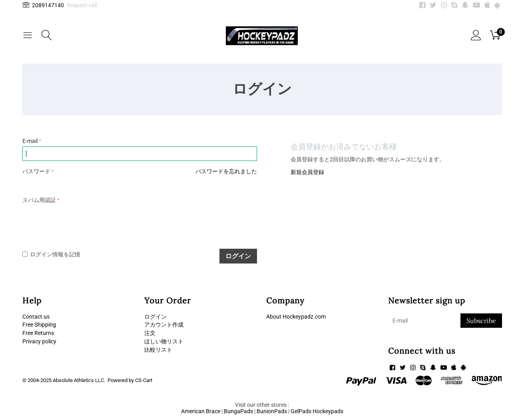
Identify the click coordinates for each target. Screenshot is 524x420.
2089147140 (43, 5)
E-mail (30, 141)
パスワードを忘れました (226, 171)
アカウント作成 (164, 325)
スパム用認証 (39, 200)
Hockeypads (328, 411)
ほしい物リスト (164, 341)
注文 (150, 333)
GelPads (301, 411)
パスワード (36, 171)
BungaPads (238, 411)
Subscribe (481, 321)
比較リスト (158, 350)
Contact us (36, 317)
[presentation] (83, 222)
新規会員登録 (307, 172)
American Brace (201, 411)
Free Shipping (39, 325)
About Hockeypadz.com (296, 317)
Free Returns (38, 333)
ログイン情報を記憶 (51, 254)
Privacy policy (39, 341)
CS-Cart (144, 380)
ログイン (238, 256)
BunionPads (272, 411)
